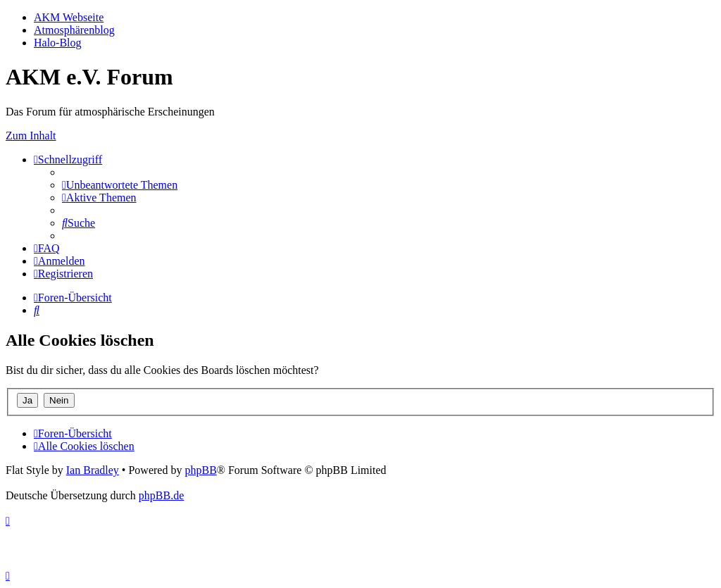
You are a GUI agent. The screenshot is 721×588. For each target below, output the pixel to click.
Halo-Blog (58, 43)
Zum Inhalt (31, 136)
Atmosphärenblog (74, 30)
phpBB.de (161, 495)
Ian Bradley (93, 470)
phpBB (200, 470)
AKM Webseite (69, 17)
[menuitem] (120, 185)
